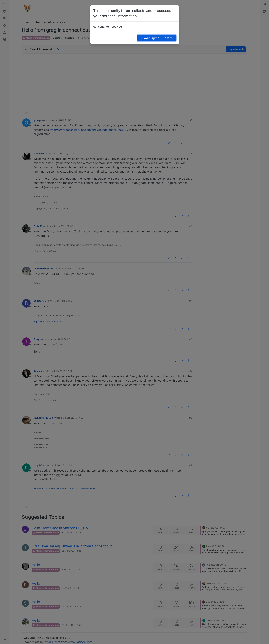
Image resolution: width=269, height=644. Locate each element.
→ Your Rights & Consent (157, 38)
